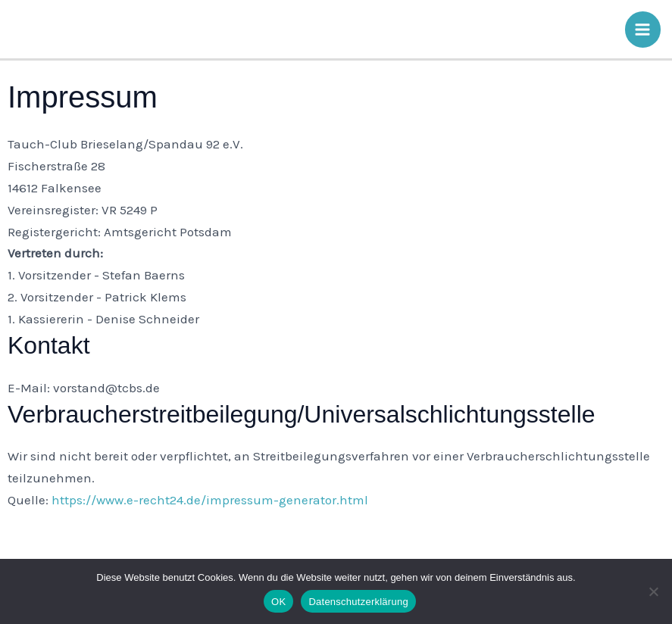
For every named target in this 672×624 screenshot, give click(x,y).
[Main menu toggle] (643, 30)
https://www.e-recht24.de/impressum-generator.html (210, 500)
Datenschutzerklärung (358, 602)
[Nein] (653, 591)
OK (278, 602)
